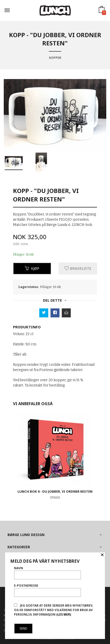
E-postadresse (47, 590)
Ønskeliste (78, 268)
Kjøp (32, 268)
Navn (47, 573)
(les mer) (64, 614)
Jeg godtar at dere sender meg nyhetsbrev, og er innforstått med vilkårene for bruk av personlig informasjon (53, 610)
